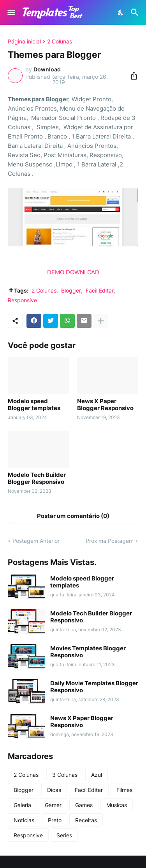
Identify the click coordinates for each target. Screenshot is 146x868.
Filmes (124, 790)
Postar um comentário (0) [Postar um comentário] (73, 516)
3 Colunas (65, 775)
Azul (97, 775)
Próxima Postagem (110, 541)
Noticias (24, 820)
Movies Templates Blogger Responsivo (88, 652)
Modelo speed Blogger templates (34, 405)
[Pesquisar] (136, 12)
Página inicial (24, 42)
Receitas (86, 820)
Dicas (54, 790)
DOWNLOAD (83, 272)
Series (64, 835)
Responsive (22, 300)
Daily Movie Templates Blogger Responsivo (94, 687)
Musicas (117, 805)
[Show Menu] (11, 12)
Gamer (53, 805)
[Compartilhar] (132, 76)
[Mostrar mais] (101, 321)
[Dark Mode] (121, 12)
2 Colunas (60, 42)
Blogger (71, 290)
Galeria (22, 805)
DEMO (56, 272)
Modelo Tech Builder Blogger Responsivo (37, 478)
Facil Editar (100, 290)
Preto (55, 820)
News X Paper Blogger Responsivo (105, 405)
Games (84, 805)
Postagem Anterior (36, 541)
